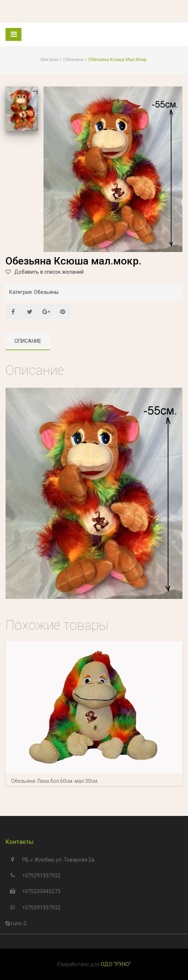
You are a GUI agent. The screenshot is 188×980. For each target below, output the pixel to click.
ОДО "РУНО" (116, 964)
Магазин (50, 60)
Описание (28, 341)
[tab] (28, 342)
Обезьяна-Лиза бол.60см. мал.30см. (55, 781)
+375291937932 (41, 876)
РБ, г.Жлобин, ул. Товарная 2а (58, 860)
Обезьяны (73, 60)
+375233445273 (41, 891)
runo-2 (18, 923)
